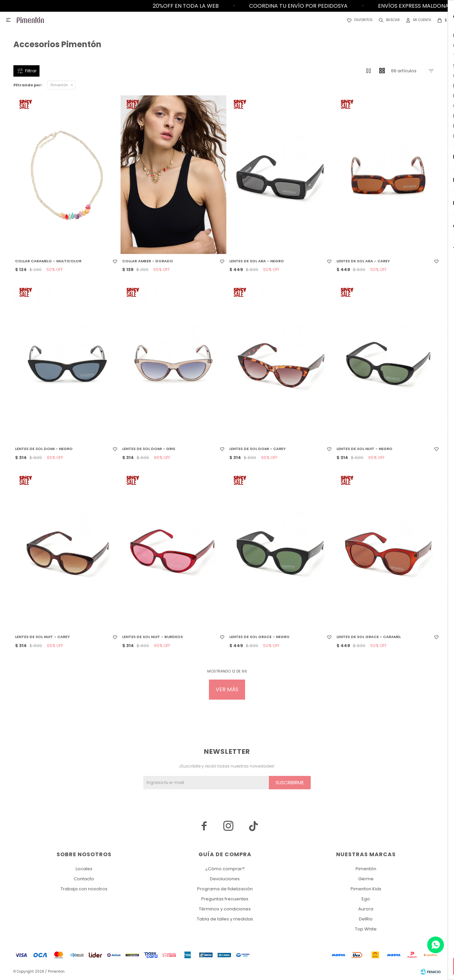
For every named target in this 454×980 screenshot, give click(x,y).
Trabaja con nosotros (84, 889)
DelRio (366, 919)
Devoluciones (225, 879)
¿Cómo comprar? (225, 869)
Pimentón (59, 85)
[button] (388, 20)
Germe (366, 879)
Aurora (366, 909)
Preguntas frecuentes (225, 899)
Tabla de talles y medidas (225, 919)
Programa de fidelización (225, 889)
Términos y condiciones (225, 909)
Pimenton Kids (366, 889)
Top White (366, 929)
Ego (366, 899)
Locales (84, 869)
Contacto (84, 879)
